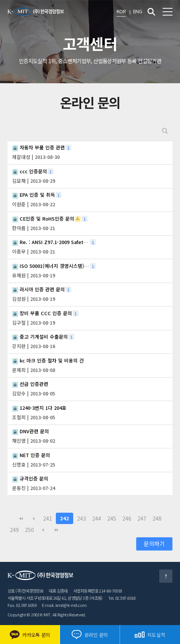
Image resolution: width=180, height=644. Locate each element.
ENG (138, 11)
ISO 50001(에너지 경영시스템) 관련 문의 (51, 266)
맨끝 (56, 530)
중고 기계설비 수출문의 (40, 337)
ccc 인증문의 (30, 171)
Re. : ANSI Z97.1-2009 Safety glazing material (51, 242)
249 (14, 530)
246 (127, 518)
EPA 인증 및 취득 (34, 195)
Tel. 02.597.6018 (122, 598)
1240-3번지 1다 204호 (39, 408)
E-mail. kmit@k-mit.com (64, 605)
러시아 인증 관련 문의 (38, 289)
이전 (34, 518)
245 (112, 518)
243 (82, 518)
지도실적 (150, 635)
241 (48, 518)
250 (29, 530)
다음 (43, 530)
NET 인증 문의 (31, 455)
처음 (21, 518)
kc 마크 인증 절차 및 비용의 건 (48, 361)
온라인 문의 (90, 635)
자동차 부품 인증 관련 (38, 148)
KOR (121, 11)
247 (142, 518)
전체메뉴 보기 (168, 12)
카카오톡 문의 (30, 635)
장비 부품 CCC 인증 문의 (42, 313)
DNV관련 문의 (31, 431)
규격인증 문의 (30, 479)
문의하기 (154, 544)
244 (97, 518)
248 (157, 518)
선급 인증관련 (30, 384)
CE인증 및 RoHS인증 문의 (43, 219)
